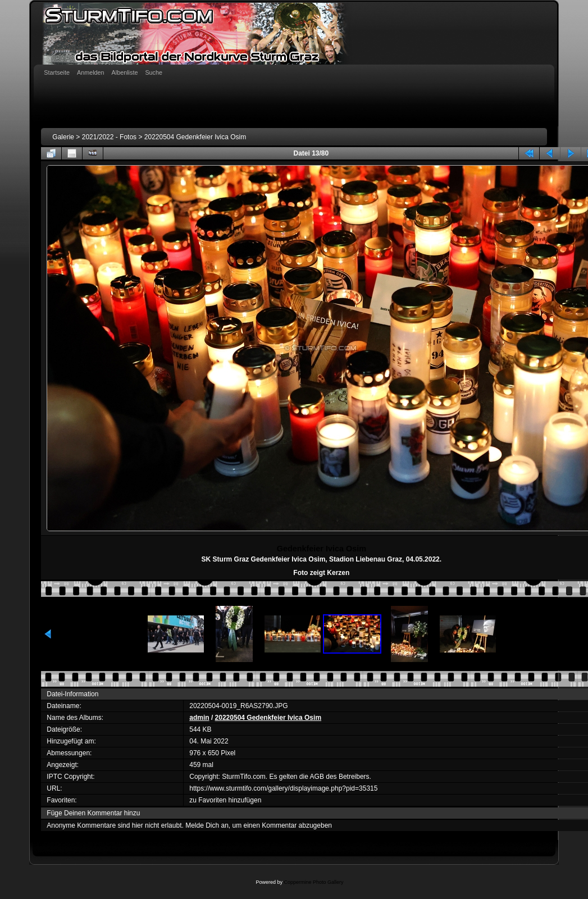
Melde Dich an (207, 825)
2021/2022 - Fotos (109, 137)
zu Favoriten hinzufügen (225, 800)
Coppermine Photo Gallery (313, 882)
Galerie (63, 137)
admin (199, 718)
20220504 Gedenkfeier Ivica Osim (195, 137)
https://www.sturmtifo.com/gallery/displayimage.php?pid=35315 (283, 788)
